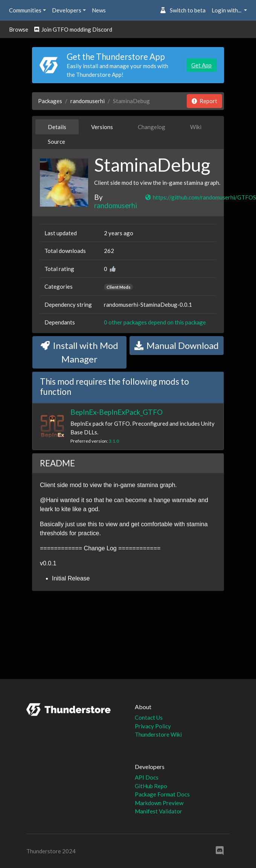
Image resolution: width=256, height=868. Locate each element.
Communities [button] (25, 10)
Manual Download (177, 345)
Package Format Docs (162, 794)
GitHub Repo (151, 786)
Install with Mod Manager (79, 352)
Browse (19, 29)
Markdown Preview (159, 803)
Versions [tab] (102, 127)
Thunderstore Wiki (158, 734)
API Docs (147, 777)
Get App (201, 65)
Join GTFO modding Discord (73, 29)
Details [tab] (57, 127)
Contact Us (149, 717)
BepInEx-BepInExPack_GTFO (117, 412)
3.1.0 (114, 441)
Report (204, 101)
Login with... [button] (227, 10)
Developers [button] (67, 10)
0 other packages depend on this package (155, 322)
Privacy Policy (153, 726)
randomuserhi (88, 101)
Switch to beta (183, 10)
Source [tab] (56, 142)
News (99, 10)
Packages (50, 101)
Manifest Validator (158, 811)
